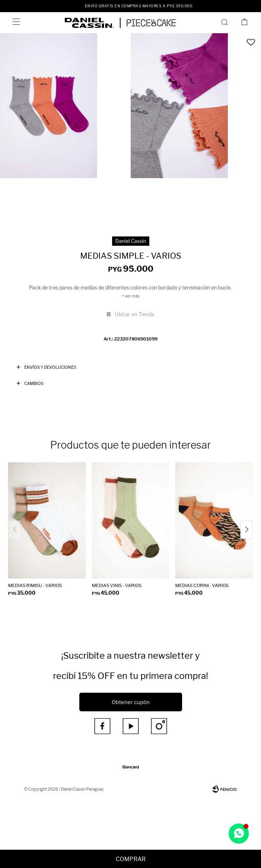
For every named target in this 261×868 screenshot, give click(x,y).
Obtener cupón (131, 702)
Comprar (131, 859)
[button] (246, 530)
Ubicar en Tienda (135, 314)
